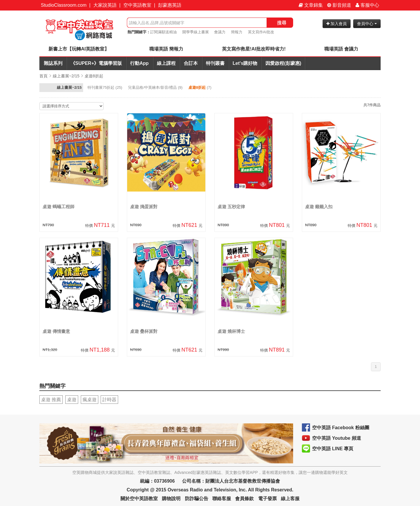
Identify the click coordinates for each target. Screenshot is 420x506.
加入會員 (337, 24)
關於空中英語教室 (139, 499)
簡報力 (237, 32)
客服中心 (367, 5)
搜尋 (282, 23)
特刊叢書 (215, 63)
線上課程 (166, 63)
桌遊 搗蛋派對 (144, 207)
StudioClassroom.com (64, 5)
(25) (105, 87)
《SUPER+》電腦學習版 (96, 63)
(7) (200, 87)
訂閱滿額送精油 (163, 32)
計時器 (109, 400)
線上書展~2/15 (66, 76)
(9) (156, 87)
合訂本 (191, 63)
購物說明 (171, 499)
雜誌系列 (53, 63)
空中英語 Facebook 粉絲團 (341, 428)
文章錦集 (311, 5)
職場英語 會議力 (341, 49)
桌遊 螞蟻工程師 (58, 207)
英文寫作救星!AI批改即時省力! (254, 49)
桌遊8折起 (94, 76)
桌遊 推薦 (51, 400)
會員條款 (244, 499)
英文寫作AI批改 (261, 32)
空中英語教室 (137, 5)
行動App (139, 63)
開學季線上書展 (196, 32)
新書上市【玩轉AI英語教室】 (79, 49)
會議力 (220, 32)
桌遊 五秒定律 (231, 207)
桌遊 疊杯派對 (144, 331)
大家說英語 (105, 5)
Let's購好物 (245, 63)
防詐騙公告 (197, 499)
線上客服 (290, 499)
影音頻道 (339, 5)
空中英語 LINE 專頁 (333, 449)
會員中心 (367, 24)
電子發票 (267, 499)
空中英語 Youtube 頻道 (337, 438)
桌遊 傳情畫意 (56, 331)
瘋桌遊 (90, 400)
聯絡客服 (222, 499)
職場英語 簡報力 (166, 49)
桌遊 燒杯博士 (231, 331)
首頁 (43, 76)
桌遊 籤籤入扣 (319, 207)
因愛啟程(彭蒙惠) (283, 63)
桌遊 (72, 400)
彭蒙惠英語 (170, 5)
